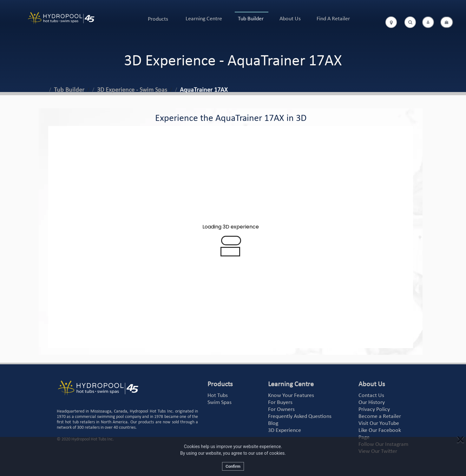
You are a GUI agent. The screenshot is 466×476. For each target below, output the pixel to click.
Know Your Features (291, 396)
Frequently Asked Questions (300, 417)
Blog (273, 423)
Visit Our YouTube (379, 423)
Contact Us (371, 396)
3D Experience (285, 430)
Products (158, 19)
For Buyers (280, 403)
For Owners (281, 410)
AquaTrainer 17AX (204, 90)
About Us (290, 19)
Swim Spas (220, 403)
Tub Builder (251, 19)
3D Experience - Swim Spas (132, 90)
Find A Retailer (333, 19)
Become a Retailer (380, 417)
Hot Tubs (218, 396)
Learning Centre (204, 19)
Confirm (233, 466)
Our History (372, 403)
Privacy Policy (374, 410)
